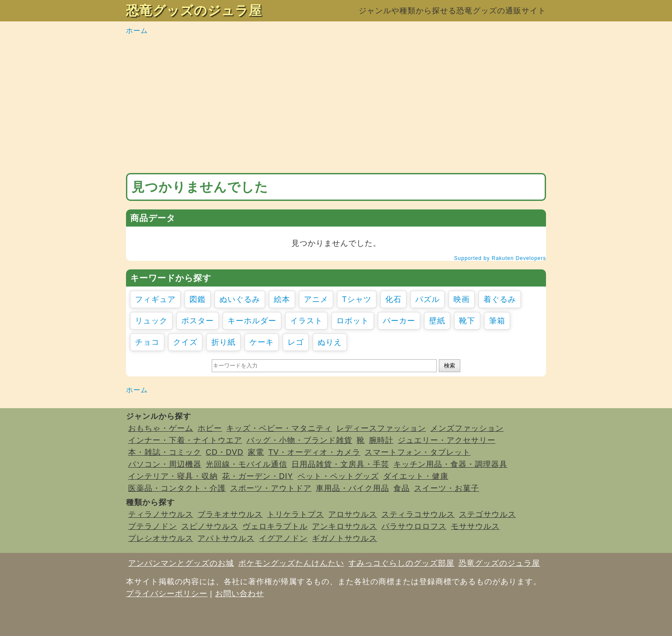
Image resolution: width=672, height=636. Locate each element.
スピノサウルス (210, 526)
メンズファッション (467, 428)
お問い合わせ (240, 594)
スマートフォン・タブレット (418, 452)
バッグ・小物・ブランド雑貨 (299, 440)
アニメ (316, 299)
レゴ (296, 342)
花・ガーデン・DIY (258, 476)
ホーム (137, 31)
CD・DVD (225, 452)
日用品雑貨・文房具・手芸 (340, 464)
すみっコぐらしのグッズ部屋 (401, 563)
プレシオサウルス (161, 538)
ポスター (198, 321)
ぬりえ (330, 342)
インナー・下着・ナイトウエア (185, 440)
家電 (256, 452)
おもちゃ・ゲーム (161, 428)
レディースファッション (381, 428)
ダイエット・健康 (416, 476)
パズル (427, 299)
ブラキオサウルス (230, 514)
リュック (151, 321)
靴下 (467, 321)
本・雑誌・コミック (165, 452)
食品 (402, 488)
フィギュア (155, 299)
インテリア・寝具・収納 (173, 476)
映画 (462, 299)
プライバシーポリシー (167, 594)
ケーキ (262, 342)
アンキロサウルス (345, 526)
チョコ (147, 342)
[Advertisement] (336, 105)
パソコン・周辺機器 (165, 464)
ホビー (210, 428)
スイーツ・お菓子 (447, 488)
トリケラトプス (295, 514)
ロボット (353, 321)
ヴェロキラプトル (275, 526)
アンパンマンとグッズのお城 (181, 563)
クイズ (185, 342)
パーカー (399, 321)
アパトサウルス (226, 538)
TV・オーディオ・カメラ (314, 452)
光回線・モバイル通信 (246, 464)
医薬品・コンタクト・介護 (177, 488)
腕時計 (381, 440)
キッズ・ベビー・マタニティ (279, 428)
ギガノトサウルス (345, 538)
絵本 (282, 299)
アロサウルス (353, 514)
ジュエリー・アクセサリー (447, 440)
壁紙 (437, 321)
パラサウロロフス (414, 526)
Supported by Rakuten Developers (500, 258)
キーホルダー (252, 321)
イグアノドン (283, 538)
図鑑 (198, 299)
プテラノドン (153, 526)
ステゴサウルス (487, 514)
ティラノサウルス (161, 514)
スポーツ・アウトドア (271, 488)
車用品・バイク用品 (352, 488)
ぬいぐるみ (240, 299)
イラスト (306, 321)
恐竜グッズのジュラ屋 (194, 10)
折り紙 (223, 342)
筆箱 (497, 321)
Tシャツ (357, 299)
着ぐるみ (500, 299)
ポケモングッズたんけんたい (291, 563)
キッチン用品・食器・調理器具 (450, 464)
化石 (393, 299)
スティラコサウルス (418, 514)
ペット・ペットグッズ (338, 476)
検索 (450, 366)
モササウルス (475, 526)
